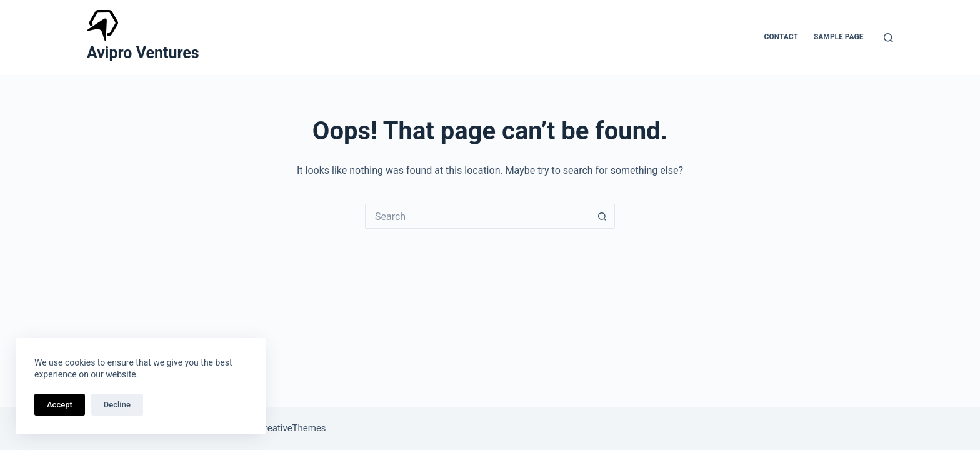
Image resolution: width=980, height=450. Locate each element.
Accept (60, 405)
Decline (117, 405)
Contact (781, 37)
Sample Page (839, 37)
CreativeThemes (292, 428)
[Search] (888, 38)
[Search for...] (477, 216)
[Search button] (602, 216)
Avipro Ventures (143, 53)
